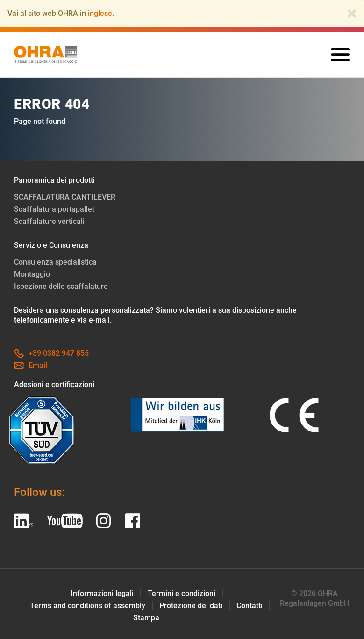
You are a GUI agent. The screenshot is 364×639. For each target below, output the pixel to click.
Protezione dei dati (191, 606)
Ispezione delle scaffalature (61, 286)
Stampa (146, 618)
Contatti (250, 606)
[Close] (352, 14)
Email (31, 365)
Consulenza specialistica (55, 262)
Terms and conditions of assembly (88, 606)
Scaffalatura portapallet (54, 209)
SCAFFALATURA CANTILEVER (65, 197)
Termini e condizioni (182, 593)
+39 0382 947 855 (51, 353)
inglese (100, 13)
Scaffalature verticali (49, 221)
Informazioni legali (102, 593)
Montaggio (32, 274)
